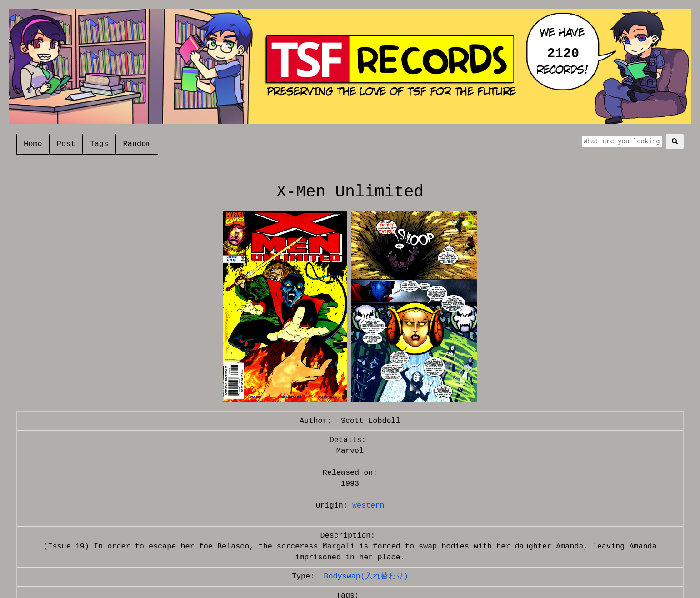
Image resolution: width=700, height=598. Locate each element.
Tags (99, 144)
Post (66, 144)
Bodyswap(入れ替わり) (366, 576)
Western (368, 505)
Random (137, 144)
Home (33, 144)
